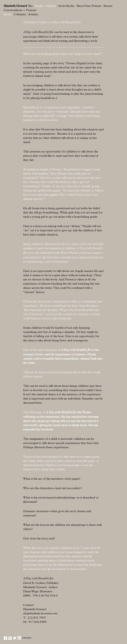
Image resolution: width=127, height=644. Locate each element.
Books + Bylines (45, 6)
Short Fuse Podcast (89, 6)
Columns (20, 14)
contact (27, 638)
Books (8, 14)
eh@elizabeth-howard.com (40, 613)
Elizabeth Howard (15, 6)
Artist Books (66, 6)
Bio (30, 6)
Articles (33, 14)
